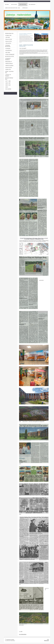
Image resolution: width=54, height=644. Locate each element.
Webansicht (47, 641)
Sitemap (13, 640)
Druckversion (8, 640)
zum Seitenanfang (23, 634)
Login (48, 639)
